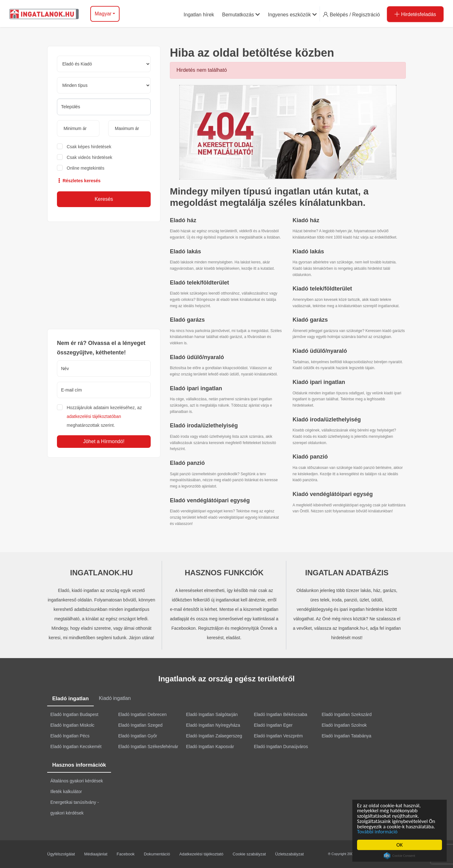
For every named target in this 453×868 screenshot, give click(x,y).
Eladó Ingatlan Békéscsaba (281, 714)
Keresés (104, 199)
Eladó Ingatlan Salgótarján (212, 714)
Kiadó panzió (310, 457)
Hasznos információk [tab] (79, 765)
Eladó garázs (187, 320)
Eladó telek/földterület (199, 283)
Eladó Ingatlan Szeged (140, 725)
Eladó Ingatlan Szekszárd (347, 714)
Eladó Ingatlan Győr (138, 736)
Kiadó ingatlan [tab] (115, 698)
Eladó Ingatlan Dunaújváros (281, 747)
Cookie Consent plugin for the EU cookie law (400, 856)
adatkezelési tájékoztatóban (94, 416)
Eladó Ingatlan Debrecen (143, 714)
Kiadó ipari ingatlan (319, 382)
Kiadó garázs (310, 320)
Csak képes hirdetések (89, 147)
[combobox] (104, 107)
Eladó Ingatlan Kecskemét (76, 747)
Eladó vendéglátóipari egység (210, 500)
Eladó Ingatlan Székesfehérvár (148, 747)
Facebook (126, 854)
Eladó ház (183, 220)
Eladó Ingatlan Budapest (74, 714)
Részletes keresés (79, 181)
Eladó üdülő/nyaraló (197, 357)
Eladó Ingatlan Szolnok (344, 725)
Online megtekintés (86, 168)
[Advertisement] (104, 275)
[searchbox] (104, 107)
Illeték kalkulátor (66, 792)
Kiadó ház (306, 220)
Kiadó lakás (308, 251)
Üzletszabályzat (290, 854)
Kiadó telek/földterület (322, 289)
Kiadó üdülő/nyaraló (320, 351)
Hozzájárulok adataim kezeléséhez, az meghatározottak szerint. (104, 416)
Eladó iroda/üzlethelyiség (204, 426)
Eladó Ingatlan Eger (273, 725)
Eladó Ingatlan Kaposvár (210, 747)
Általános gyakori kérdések (77, 781)
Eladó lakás (185, 251)
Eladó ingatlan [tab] (70, 699)
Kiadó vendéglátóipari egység (333, 494)
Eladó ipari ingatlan (196, 388)
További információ (379, 832)
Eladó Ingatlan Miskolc (72, 725)
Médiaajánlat (96, 854)
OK (400, 845)
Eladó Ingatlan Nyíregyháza (213, 725)
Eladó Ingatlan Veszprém (278, 736)
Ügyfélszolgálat (61, 854)
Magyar (103, 14)
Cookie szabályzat (249, 854)
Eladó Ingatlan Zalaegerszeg (214, 736)
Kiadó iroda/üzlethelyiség (327, 420)
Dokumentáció (157, 854)
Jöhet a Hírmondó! (104, 441)
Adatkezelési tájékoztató (201, 854)
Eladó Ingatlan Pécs (70, 736)
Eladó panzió (187, 463)
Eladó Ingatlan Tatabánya (347, 736)
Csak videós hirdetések (89, 157)
